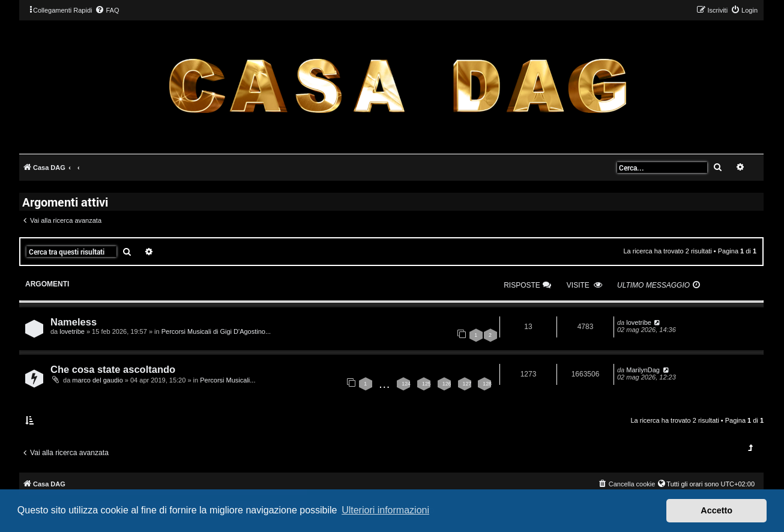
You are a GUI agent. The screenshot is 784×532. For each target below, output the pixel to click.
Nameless (74, 322)
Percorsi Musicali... (228, 380)
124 (406, 384)
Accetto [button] (716, 510)
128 (487, 384)
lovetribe (72, 331)
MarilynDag (643, 370)
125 (427, 384)
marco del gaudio (97, 380)
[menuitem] (107, 10)
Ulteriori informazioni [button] (385, 510)
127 (467, 384)
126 (447, 384)
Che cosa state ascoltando (113, 369)
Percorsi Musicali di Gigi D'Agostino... (216, 331)
